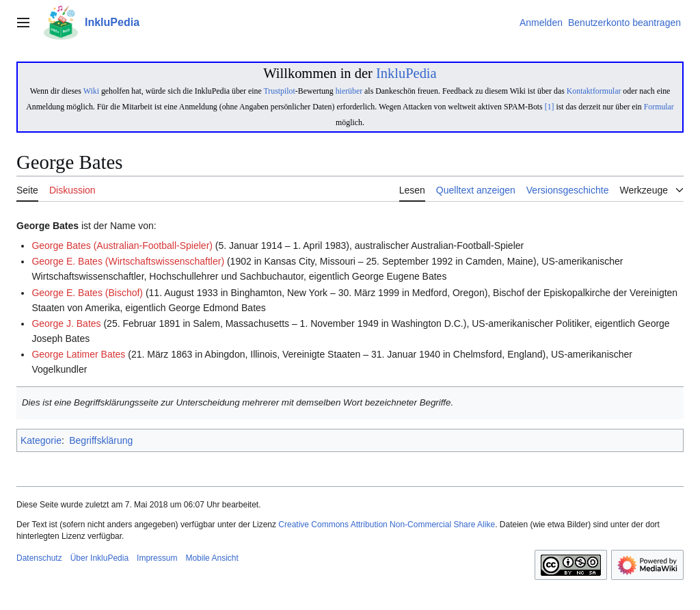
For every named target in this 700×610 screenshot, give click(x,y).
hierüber (349, 91)
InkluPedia (406, 73)
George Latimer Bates (78, 354)
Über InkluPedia (99, 558)
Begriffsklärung (101, 440)
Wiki (91, 91)
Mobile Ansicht (212, 558)
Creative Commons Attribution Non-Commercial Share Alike (387, 525)
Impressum (157, 558)
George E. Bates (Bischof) (87, 293)
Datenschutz (39, 558)
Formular (659, 107)
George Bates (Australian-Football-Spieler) (122, 246)
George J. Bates (66, 323)
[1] (550, 107)
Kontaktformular (594, 91)
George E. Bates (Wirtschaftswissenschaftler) (128, 261)
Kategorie (41, 440)
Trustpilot (279, 91)
